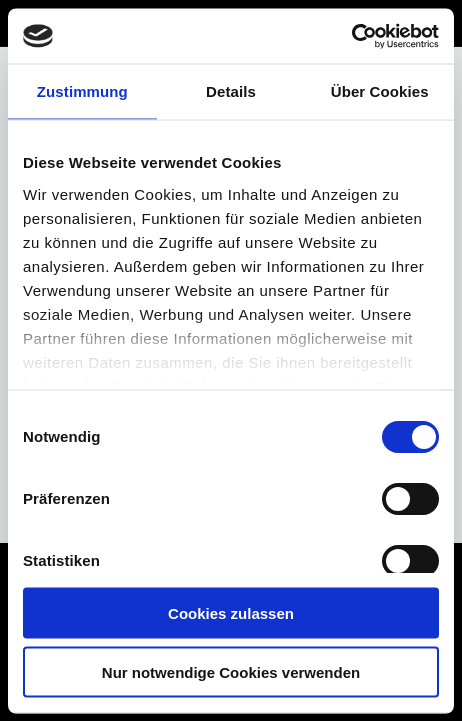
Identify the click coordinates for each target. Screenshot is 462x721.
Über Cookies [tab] (380, 91)
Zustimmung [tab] (82, 91)
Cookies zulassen (231, 613)
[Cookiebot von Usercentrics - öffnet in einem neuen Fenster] (351, 36)
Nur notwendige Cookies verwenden (231, 671)
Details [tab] (231, 91)
